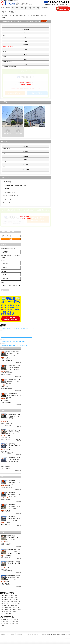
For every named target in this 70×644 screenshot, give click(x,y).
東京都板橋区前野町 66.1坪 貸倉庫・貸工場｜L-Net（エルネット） (14, 345)
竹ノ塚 (8, 619)
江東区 (9, 597)
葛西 (2, 621)
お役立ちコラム (13, 12)
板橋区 (12, 601)
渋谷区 (10, 599)
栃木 (30, 8)
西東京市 (2, 613)
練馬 (4, 621)
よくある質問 (4, 12)
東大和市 (10, 609)
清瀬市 (14, 609)
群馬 (34, 8)
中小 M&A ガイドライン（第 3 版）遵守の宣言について (28, 634)
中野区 (14, 599)
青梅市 (6, 605)
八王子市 (10, 603)
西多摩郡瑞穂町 (8, 613)
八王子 (5, 619)
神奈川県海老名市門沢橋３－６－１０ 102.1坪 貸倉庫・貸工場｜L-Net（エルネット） (17, 329)
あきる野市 (15, 611)
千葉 (26, 8)
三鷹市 (2, 605)
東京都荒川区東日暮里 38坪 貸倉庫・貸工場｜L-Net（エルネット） (14, 341)
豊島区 (2, 601)
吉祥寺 (14, 621)
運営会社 (3, 634)
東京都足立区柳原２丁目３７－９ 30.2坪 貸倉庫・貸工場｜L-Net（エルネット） (16, 337)
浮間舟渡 (2, 625)
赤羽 (11, 621)
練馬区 (15, 601)
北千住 (18, 619)
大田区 (2, 599)
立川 (2, 623)
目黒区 (16, 597)
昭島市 (13, 605)
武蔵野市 (18, 603)
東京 (13, 8)
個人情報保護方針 (10, 634)
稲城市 (11, 611)
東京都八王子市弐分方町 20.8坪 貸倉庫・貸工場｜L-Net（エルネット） (15, 333)
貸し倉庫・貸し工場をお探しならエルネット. (57, 634)
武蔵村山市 (3, 611)
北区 (5, 601)
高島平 (7, 621)
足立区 (19, 601)
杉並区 (17, 599)
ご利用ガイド (45, 8)
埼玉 (22, 8)
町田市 (2, 607)
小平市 (10, 607)
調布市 (16, 605)
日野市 (14, 607)
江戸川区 (6, 603)
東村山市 (17, 607)
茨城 (38, 8)
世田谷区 (6, 599)
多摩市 (7, 611)
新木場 (12, 619)
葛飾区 (2, 603)
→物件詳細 (18, 363)
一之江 (16, 623)
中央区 (6, 595)
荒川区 (8, 601)
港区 (10, 595)
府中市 (9, 605)
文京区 (16, 595)
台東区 (2, 597)
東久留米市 (19, 609)
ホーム (3, 8)
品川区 (13, 597)
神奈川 (17, 8)
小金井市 (6, 607)
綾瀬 (2, 619)
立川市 (14, 603)
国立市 (6, 609)
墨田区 (6, 597)
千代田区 (2, 595)
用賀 (15, 619)
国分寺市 (2, 609)
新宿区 (13, 595)
